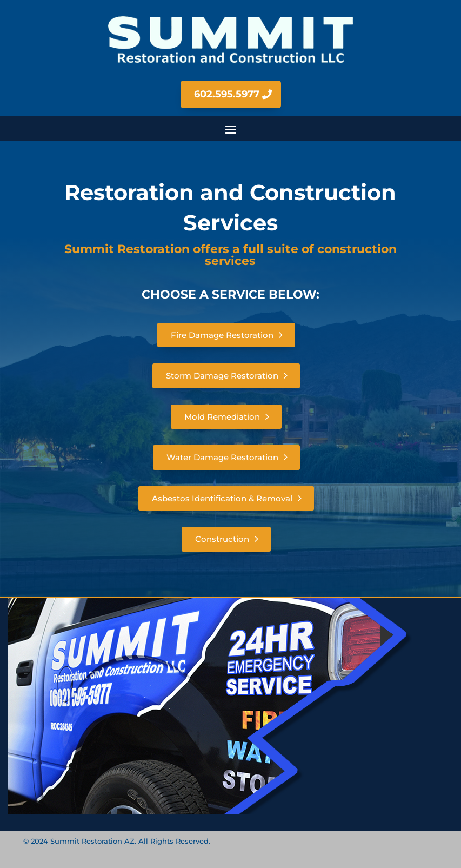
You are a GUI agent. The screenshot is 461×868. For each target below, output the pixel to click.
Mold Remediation (222, 417)
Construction (222, 539)
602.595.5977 (227, 94)
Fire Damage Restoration (222, 335)
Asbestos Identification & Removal (222, 498)
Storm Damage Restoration (222, 376)
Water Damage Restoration (222, 457)
